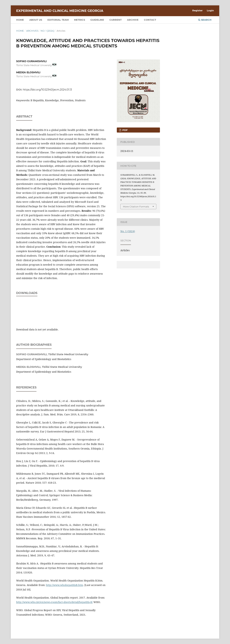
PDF (125, 130)
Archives (32, 31)
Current (116, 20)
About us (36, 20)
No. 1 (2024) (47, 31)
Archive (133, 20)
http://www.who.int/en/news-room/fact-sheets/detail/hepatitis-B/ (54, 602)
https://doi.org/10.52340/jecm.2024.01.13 (47, 90)
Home (20, 20)
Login (210, 10)
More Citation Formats (136, 207)
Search (205, 20)
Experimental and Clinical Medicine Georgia (60, 11)
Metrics (80, 20)
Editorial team (58, 20)
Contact (150, 20)
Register (197, 10)
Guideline (97, 20)
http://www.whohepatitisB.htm (65, 585)
